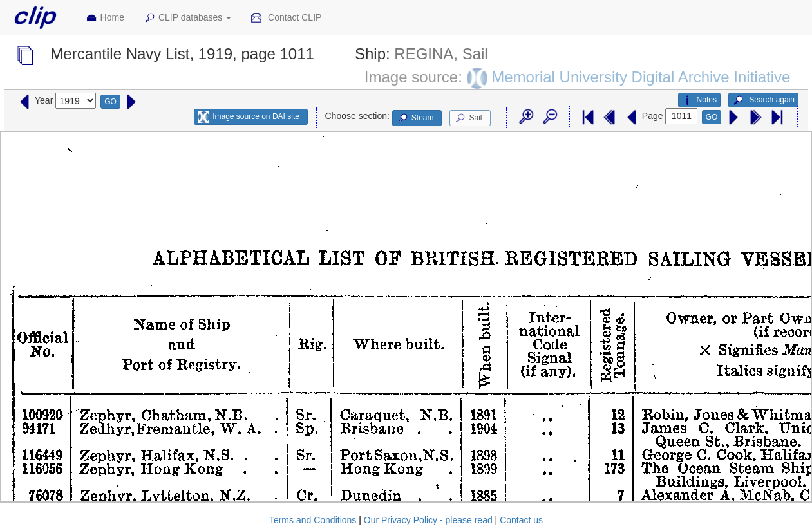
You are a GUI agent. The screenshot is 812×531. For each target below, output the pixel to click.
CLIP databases (187, 18)
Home (105, 18)
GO (110, 102)
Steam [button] (415, 118)
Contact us (521, 520)
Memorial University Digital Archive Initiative (641, 76)
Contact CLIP (286, 18)
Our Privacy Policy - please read (428, 520)
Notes (699, 100)
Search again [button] (763, 100)
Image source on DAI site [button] (249, 117)
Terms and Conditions (313, 520)
